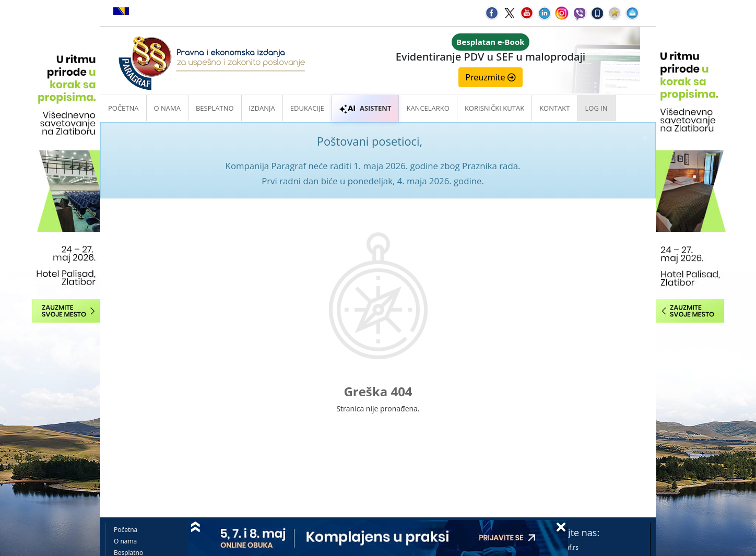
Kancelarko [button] (428, 108)
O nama (167, 108)
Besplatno (215, 108)
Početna (123, 108)
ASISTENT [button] (365, 108)
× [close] (645, 138)
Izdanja (262, 108)
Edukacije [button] (307, 108)
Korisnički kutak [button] (494, 108)
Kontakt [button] (554, 108)
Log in (596, 108)
